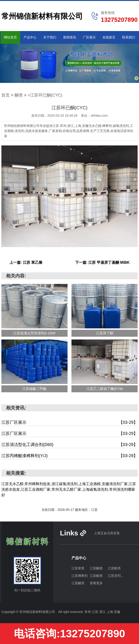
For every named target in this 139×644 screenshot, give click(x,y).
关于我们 (50, 37)
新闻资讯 (70, 37)
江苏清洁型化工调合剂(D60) (69, 445)
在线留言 (109, 37)
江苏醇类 (114, 568)
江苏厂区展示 (69, 423)
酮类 (19, 95)
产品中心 (30, 37)
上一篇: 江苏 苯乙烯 (26, 262)
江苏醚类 (78, 583)
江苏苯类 (78, 568)
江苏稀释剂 (80, 576)
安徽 (117, 612)
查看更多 (96, 583)
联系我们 (129, 37)
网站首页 (10, 37)
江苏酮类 (96, 568)
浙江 (103, 612)
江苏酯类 (96, 576)
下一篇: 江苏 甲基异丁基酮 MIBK (102, 262)
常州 (88, 612)
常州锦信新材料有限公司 (42, 16)
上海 (110, 612)
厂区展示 (89, 37)
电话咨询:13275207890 (69, 634)
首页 (6, 95)
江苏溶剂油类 (117, 576)
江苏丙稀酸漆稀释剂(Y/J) (69, 456)
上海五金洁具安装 (107, 533)
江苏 (96, 612)
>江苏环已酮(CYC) (45, 95)
